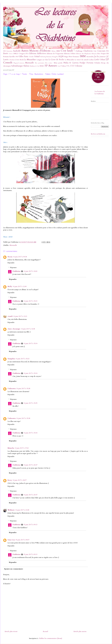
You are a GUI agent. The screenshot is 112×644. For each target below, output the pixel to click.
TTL (68, 66)
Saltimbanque (17, 66)
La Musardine (30, 60)
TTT (72, 66)
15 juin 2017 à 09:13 (30, 525)
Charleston (88, 51)
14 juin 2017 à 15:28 (23, 389)
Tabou (63, 66)
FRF (17, 57)
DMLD (16, 54)
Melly (10, 286)
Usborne (79, 66)
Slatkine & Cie (34, 66)
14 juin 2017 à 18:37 (19, 480)
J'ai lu (96, 56)
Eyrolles (12, 57)
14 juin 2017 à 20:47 (30, 465)
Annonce (9, 51)
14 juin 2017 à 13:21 (20, 316)
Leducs (91, 60)
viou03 (10, 316)
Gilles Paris (23, 56)
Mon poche (58, 63)
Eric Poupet (102, 54)
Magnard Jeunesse (19, 63)
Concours (101, 51)
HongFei (55, 57)
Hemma (49, 57)
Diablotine (17, 271)
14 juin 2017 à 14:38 (28, 329)
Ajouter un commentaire (14, 569)
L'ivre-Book (19, 60)
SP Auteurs (51, 66)
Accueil (45, 631)
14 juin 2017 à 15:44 (30, 433)
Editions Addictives (38, 53)
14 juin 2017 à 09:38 (20, 257)
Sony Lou (11, 540)
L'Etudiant (12, 60)
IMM (83, 56)
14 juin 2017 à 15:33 (30, 301)
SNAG (42, 66)
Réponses (13, 268)
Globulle (31, 57)
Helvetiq (43, 57)
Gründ (37, 56)
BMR (58, 51)
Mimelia (11, 448)
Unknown (12, 389)
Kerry (10, 480)
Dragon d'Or (24, 54)
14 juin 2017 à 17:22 (22, 448)
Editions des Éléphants (84, 54)
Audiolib (17, 51)
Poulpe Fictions (86, 63)
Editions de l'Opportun (55, 54)
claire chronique (14, 329)
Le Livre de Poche (56, 60)
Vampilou (11, 359)
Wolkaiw (11, 510)
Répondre (11, 263)
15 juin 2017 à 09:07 (22, 540)
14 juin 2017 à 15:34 (30, 343)
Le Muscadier (69, 60)
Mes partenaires (40, 63)
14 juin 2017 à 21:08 (22, 510)
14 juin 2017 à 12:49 (20, 286)
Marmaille (30, 63)
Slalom (26, 66)
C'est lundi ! (68, 51)
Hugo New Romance (72, 57)
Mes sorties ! (49, 63)
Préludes (97, 63)
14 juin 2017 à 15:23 (22, 359)
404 (4, 51)
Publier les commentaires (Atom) (51, 638)
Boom (10, 257)
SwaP (59, 66)
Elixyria (94, 54)
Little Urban (100, 60)
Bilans (54, 51)
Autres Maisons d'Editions (36, 51)
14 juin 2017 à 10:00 (30, 271)
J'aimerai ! (103, 57)
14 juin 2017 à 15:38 (23, 418)
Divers (11, 54)
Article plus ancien (80, 631)
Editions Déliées (70, 54)
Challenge (79, 51)
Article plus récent (11, 631)
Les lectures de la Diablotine (100, 93)
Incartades (90, 57)
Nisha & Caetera (71, 63)
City (95, 51)
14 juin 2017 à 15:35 (30, 403)
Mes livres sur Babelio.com (98, 134)
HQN (61, 56)
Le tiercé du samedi (82, 60)
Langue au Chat (42, 60)
